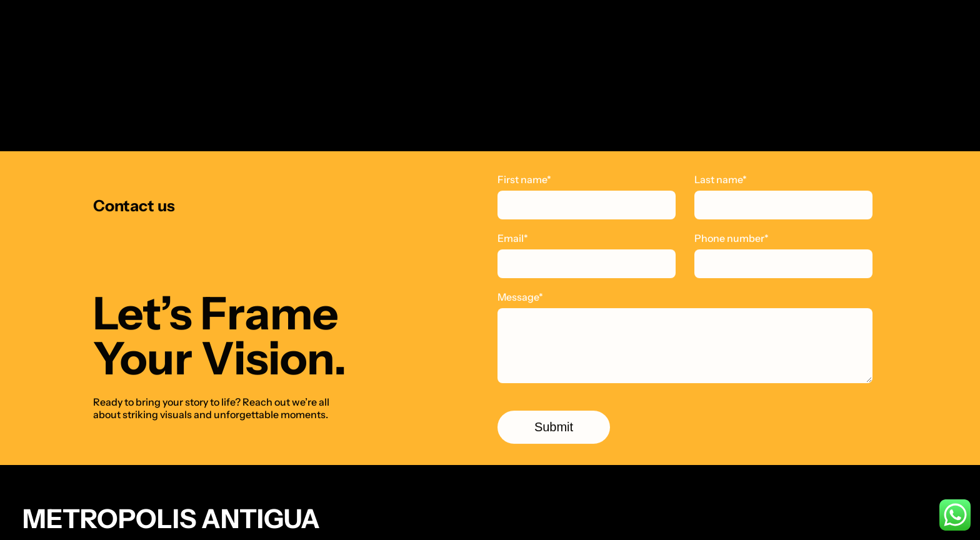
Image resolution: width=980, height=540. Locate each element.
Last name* (721, 180)
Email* (513, 239)
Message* (520, 297)
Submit (554, 427)
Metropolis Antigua (171, 519)
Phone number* (732, 239)
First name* (524, 180)
